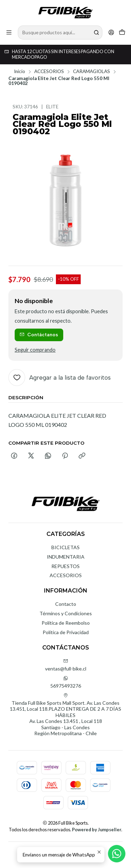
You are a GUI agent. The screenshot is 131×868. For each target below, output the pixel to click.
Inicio (20, 72)
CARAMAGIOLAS (92, 72)
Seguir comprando (35, 350)
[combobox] (60, 33)
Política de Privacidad (66, 632)
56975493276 (66, 682)
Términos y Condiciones (66, 613)
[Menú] (9, 32)
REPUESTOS (65, 566)
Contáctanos (39, 335)
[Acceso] (111, 32)
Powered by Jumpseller (97, 830)
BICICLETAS (65, 547)
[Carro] (122, 32)
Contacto (66, 604)
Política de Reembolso (66, 623)
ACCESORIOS (49, 72)
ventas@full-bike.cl (66, 665)
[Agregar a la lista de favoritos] (60, 378)
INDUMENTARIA (66, 557)
